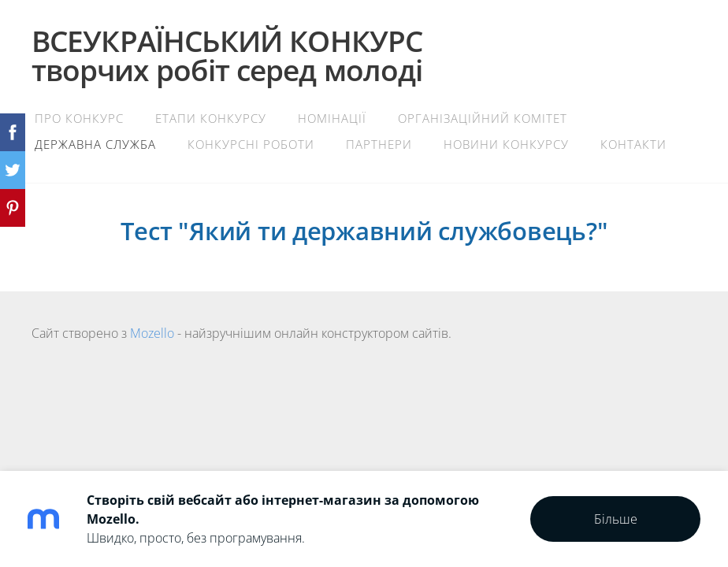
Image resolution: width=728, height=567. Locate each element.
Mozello (152, 333)
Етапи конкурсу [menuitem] (211, 118)
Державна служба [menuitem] (95, 144)
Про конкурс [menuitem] (79, 118)
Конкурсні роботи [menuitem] (251, 144)
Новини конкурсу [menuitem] (506, 144)
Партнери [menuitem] (379, 144)
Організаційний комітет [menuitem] (483, 118)
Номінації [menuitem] (332, 118)
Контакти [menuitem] (633, 144)
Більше (616, 519)
